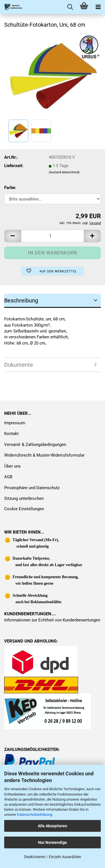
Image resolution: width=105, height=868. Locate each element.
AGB (8, 477)
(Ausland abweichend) (64, 172)
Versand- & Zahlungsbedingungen (35, 445)
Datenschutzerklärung (35, 815)
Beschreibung (21, 300)
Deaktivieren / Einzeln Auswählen (53, 857)
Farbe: (10, 188)
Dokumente (19, 365)
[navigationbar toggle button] (98, 7)
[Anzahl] (53, 236)
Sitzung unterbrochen (24, 498)
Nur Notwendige (53, 842)
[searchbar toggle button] (70, 7)
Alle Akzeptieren (53, 826)
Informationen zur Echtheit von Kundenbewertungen (52, 620)
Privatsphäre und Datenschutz (32, 488)
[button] (13, 236)
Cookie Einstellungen (24, 509)
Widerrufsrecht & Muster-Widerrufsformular (44, 455)
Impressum (15, 423)
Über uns (12, 466)
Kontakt (11, 434)
